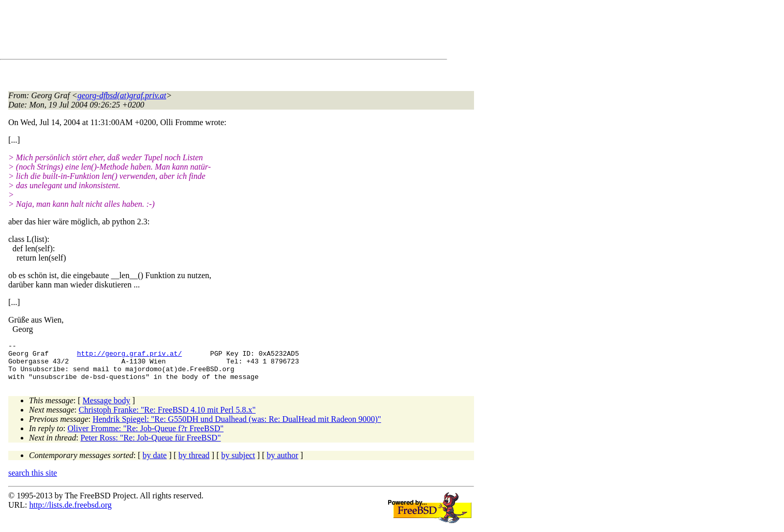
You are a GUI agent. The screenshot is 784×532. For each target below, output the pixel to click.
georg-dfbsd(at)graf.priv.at (122, 95)
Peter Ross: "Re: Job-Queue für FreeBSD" (150, 445)
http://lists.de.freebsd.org (70, 513)
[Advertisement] (197, 32)
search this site (33, 481)
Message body (107, 408)
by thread (194, 463)
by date (155, 463)
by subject (238, 463)
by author (282, 463)
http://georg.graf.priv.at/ (130, 356)
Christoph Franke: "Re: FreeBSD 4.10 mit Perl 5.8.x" (167, 417)
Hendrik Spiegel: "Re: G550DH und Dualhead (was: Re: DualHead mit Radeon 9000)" (237, 427)
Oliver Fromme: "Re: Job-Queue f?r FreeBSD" (146, 436)
